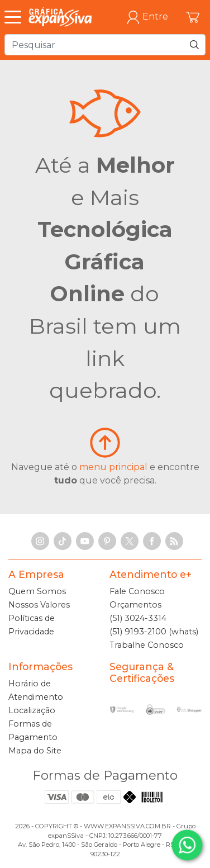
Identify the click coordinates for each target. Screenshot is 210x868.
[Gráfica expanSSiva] (60, 17)
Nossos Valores (39, 605)
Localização (32, 710)
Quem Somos (37, 591)
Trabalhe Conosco (147, 645)
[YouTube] (85, 541)
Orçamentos (135, 605)
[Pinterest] (107, 541)
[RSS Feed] (174, 541)
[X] (130, 541)
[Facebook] (152, 541)
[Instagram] (40, 541)
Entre (147, 17)
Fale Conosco (137, 591)
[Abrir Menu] (16, 17)
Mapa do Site (35, 751)
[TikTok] (63, 541)
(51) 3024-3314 (138, 618)
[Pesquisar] (194, 45)
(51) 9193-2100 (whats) (154, 632)
